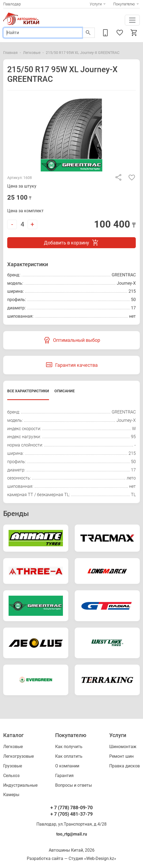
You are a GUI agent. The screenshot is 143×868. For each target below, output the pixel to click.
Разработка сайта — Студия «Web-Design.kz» (71, 858)
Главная (10, 53)
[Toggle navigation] (132, 20)
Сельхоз (11, 776)
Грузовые (13, 766)
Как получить (69, 747)
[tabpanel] (71, 454)
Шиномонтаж (123, 747)
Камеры (11, 795)
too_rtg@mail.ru (72, 834)
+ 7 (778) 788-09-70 (71, 807)
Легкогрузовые (18, 756)
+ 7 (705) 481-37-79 (71, 814)
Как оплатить (69, 756)
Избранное (120, 33)
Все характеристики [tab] (28, 391)
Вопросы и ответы (74, 785)
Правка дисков (125, 766)
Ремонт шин (121, 756)
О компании (67, 766)
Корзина (134, 33)
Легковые (32, 53)
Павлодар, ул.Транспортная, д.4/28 (71, 824)
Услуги (96, 4)
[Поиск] (43, 33)
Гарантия (64, 776)
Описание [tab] (65, 391)
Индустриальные (20, 785)
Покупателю (124, 4)
